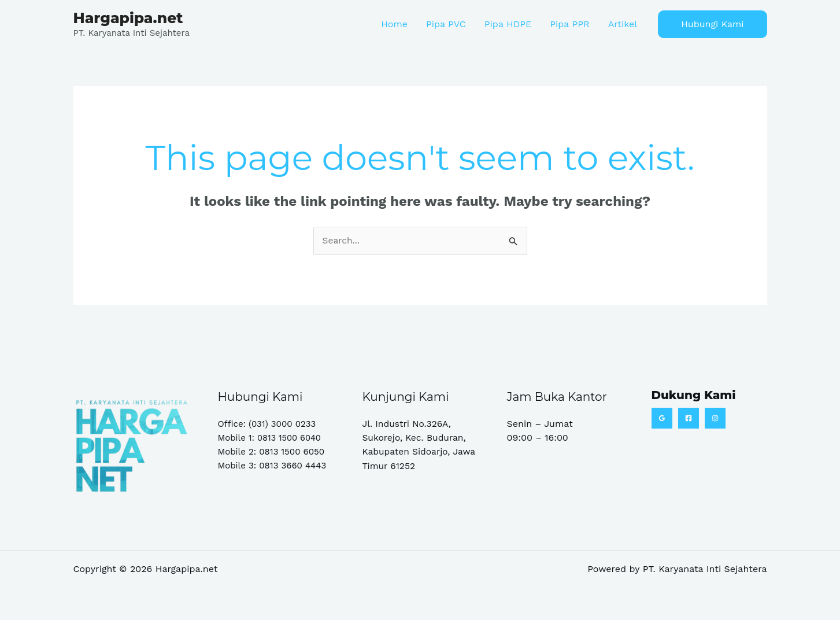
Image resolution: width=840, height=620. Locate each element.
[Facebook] (689, 418)
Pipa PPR (569, 24)
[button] (712, 24)
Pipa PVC (446, 24)
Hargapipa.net (128, 18)
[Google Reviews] (662, 418)
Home (394, 24)
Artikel (623, 24)
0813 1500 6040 (290, 438)
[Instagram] (715, 418)
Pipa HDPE (508, 24)
